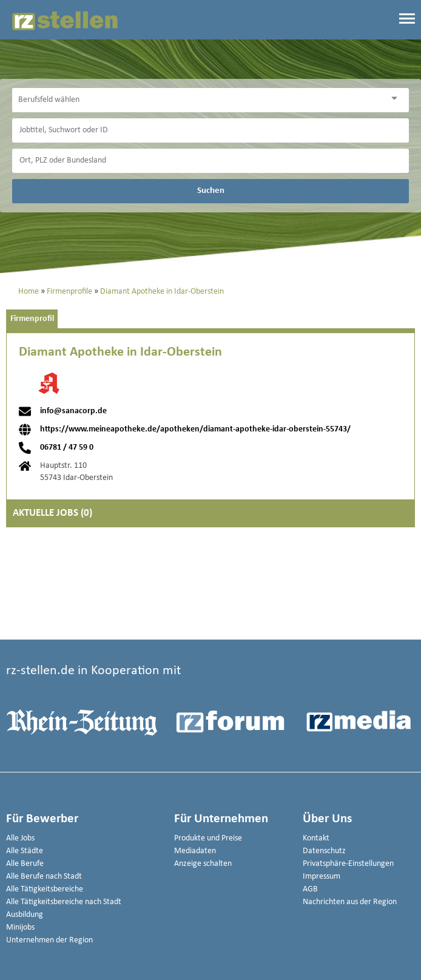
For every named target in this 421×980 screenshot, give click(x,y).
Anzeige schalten (203, 864)
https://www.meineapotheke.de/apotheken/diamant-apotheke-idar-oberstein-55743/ (195, 430)
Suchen (211, 191)
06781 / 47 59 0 (67, 448)
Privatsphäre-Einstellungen (348, 864)
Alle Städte (25, 851)
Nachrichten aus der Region (350, 902)
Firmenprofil (32, 319)
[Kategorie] (198, 100)
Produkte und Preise (208, 838)
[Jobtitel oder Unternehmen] (210, 130)
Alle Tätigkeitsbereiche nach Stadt (64, 902)
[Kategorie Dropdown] (397, 99)
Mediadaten (195, 851)
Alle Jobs (20, 838)
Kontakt (316, 838)
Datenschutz (324, 851)
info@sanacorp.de (73, 411)
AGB (310, 889)
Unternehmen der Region (49, 940)
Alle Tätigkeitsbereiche (45, 889)
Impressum (322, 877)
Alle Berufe (25, 864)
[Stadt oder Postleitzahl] (210, 161)
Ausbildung (25, 915)
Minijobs (20, 928)
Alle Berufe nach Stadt (44, 877)
